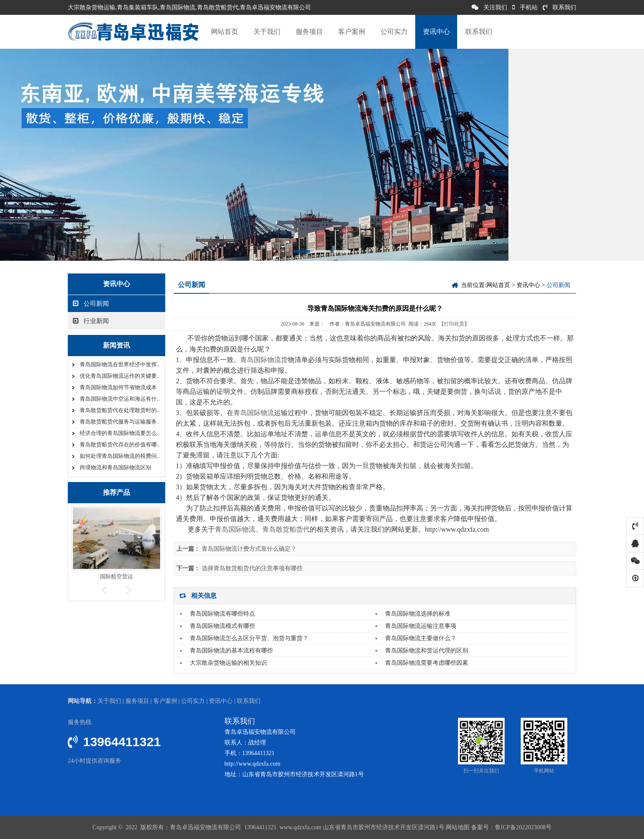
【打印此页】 (454, 324)
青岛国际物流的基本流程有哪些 (231, 651)
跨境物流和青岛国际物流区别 (115, 467)
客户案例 (352, 32)
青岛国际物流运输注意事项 (421, 626)
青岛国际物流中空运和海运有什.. (120, 399)
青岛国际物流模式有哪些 (222, 626)
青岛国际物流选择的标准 (418, 614)
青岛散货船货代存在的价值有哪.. (120, 445)
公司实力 (394, 32)
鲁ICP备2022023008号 (523, 827)
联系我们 (559, 7)
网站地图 (458, 827)
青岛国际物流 (254, 413)
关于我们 (267, 32)
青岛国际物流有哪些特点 (222, 614)
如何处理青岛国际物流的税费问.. (120, 456)
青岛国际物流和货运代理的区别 (427, 651)
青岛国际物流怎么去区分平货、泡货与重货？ (249, 638)
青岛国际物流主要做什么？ (421, 638)
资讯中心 (436, 32)
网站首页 (225, 32)
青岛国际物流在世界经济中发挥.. (120, 364)
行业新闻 (91, 321)
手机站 (525, 7)
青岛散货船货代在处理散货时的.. (120, 410)
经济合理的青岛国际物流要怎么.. (120, 433)
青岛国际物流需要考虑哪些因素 (427, 663)
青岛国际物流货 (264, 360)
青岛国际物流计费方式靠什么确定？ (249, 549)
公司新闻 (91, 304)
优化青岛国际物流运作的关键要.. (120, 376)
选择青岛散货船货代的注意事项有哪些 (252, 568)
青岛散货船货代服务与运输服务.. (120, 422)
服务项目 (309, 32)
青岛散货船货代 (286, 529)
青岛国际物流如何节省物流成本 (118, 387)
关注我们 (489, 7)
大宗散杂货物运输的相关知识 (228, 663)
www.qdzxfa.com (300, 827)
